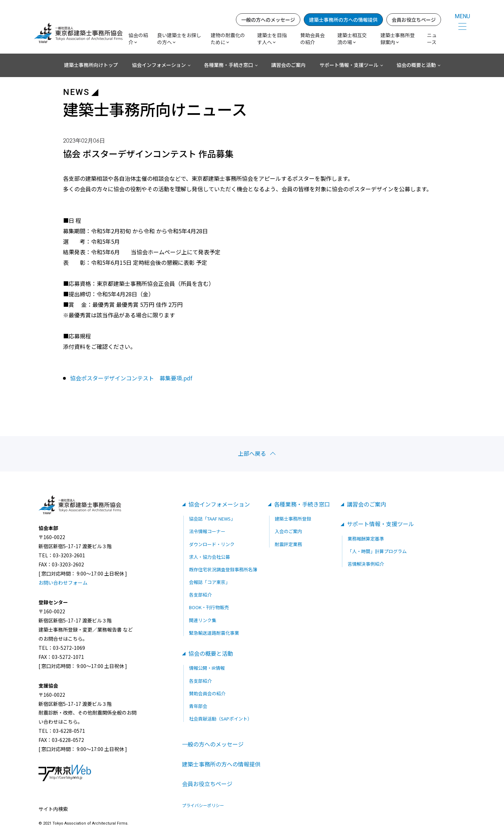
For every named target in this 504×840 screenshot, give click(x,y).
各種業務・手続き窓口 (229, 65)
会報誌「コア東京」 (209, 582)
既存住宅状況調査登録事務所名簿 (223, 569)
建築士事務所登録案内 (398, 39)
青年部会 (198, 706)
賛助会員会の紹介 (313, 39)
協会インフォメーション (159, 65)
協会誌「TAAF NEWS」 (212, 519)
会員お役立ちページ (414, 20)
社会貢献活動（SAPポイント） (220, 719)
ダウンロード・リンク (212, 544)
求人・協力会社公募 (209, 557)
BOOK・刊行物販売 (209, 607)
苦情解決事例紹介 (366, 564)
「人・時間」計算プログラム (377, 551)
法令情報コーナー (207, 531)
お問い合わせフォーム (63, 583)
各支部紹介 (200, 595)
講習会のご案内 (288, 65)
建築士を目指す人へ (272, 39)
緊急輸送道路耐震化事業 (214, 633)
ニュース (432, 39)
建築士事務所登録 (293, 519)
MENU (462, 16)
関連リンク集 (203, 620)
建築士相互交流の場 (352, 39)
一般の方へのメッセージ (268, 20)
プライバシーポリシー (203, 805)
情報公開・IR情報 (207, 668)
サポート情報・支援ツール (349, 65)
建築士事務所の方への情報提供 (343, 20)
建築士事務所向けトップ (91, 65)
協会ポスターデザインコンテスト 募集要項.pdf (131, 378)
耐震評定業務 (288, 544)
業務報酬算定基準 (366, 539)
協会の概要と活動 (416, 65)
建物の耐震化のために (228, 39)
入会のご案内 (288, 531)
